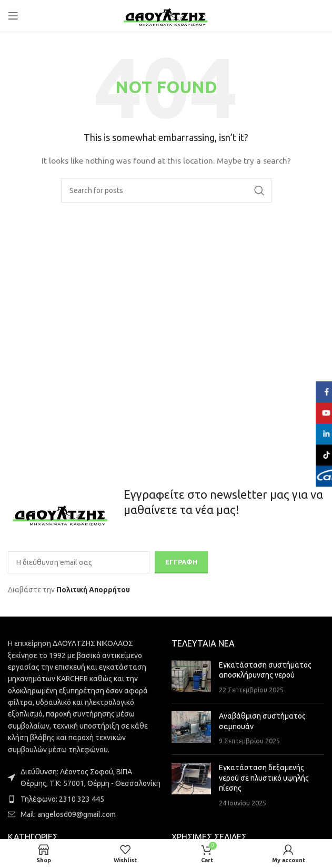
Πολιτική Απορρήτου (93, 590)
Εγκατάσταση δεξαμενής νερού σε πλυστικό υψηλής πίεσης (264, 778)
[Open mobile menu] (13, 16)
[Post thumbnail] (191, 678)
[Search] (166, 190)
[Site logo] (166, 15)
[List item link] (84, 799)
